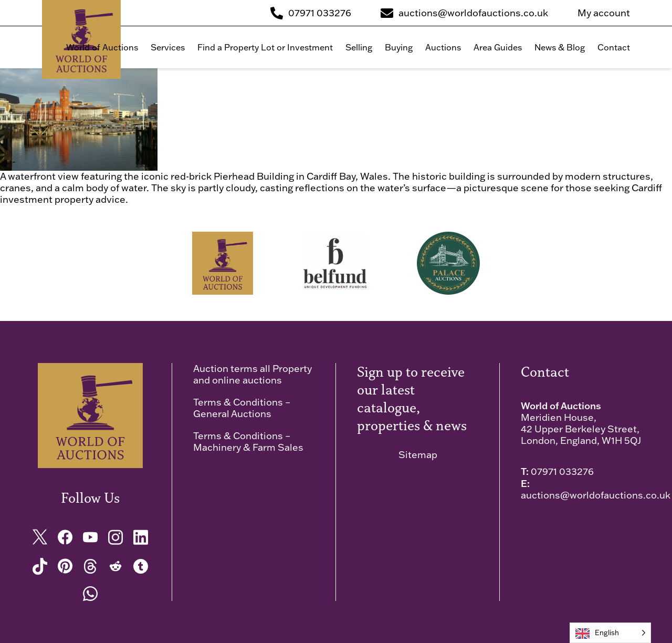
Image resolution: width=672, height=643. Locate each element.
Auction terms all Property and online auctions (253, 374)
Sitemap (418, 455)
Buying (399, 47)
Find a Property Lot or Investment (265, 47)
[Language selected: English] (610, 633)
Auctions (443, 47)
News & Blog (560, 47)
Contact (614, 47)
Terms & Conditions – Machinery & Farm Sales (248, 442)
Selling (359, 47)
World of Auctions (102, 47)
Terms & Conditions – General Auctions (242, 408)
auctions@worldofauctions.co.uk (596, 495)
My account (604, 13)
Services (168, 47)
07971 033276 (562, 471)
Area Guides (498, 47)
